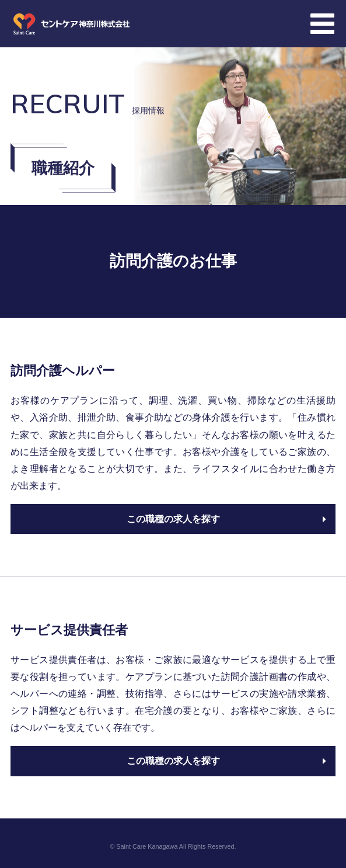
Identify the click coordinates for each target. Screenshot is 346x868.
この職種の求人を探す (226, 519)
